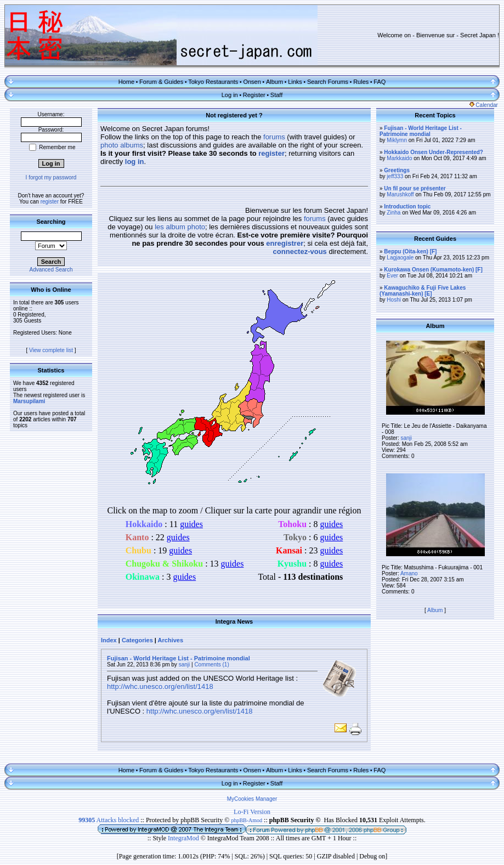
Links (295, 82)
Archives (171, 640)
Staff (276, 95)
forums (274, 137)
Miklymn (397, 140)
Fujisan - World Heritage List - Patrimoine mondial (179, 658)
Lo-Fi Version (252, 812)
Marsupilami (29, 401)
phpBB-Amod (247, 820)
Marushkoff (400, 194)
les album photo (180, 227)
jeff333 (395, 176)
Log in (230, 95)
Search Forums (328, 82)
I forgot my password (51, 177)
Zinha (393, 213)
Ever (392, 276)
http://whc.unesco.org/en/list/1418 (160, 686)
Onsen (252, 82)
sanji (185, 665)
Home (126, 82)
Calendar (484, 105)
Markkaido (399, 158)
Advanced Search (51, 270)
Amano (409, 573)
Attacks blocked (109, 820)
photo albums (122, 145)
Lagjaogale (400, 258)
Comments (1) (211, 665)
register (50, 202)
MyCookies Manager (252, 799)
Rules (361, 82)
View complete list (51, 350)
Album (274, 82)
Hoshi (394, 300)
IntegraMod (184, 838)
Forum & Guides (161, 82)
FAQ (380, 82)
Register (254, 95)
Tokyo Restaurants (213, 82)
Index (109, 640)
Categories (137, 640)
